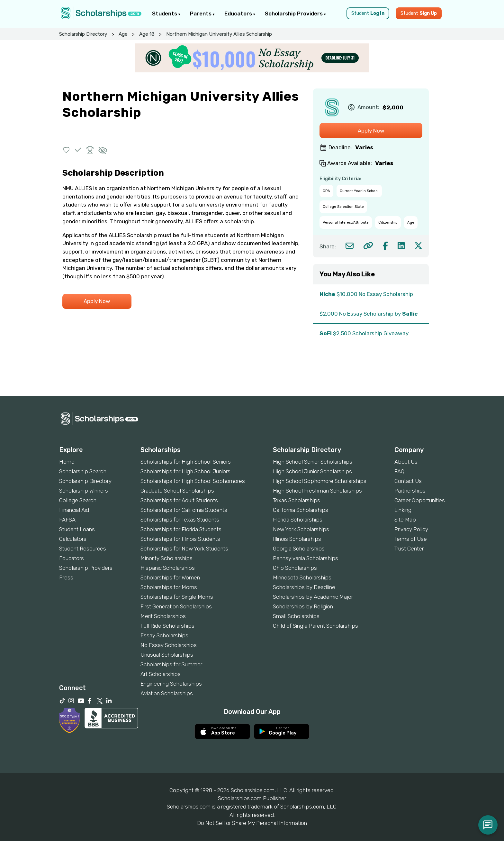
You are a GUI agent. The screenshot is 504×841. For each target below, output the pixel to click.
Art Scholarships (161, 674)
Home (67, 462)
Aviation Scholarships (167, 693)
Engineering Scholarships (171, 684)
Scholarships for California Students (184, 510)
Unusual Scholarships (167, 655)
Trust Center (409, 549)
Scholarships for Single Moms (177, 597)
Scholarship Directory (83, 34)
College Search (78, 500)
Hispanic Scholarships (168, 568)
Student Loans (77, 529)
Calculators (73, 539)
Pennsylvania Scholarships (306, 558)
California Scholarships (301, 510)
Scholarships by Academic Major (313, 597)
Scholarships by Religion (303, 606)
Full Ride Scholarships (167, 626)
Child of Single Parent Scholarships (315, 626)
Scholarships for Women (170, 578)
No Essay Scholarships (169, 645)
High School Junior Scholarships (312, 471)
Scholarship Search (83, 471)
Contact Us (408, 481)
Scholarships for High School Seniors (186, 462)
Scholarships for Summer (171, 664)
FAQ (399, 471)
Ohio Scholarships (295, 568)
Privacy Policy (411, 529)
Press (66, 578)
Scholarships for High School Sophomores (193, 481)
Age (123, 34)
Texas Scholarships (297, 500)
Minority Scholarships (166, 558)
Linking (403, 510)
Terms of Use (411, 539)
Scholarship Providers (295, 14)
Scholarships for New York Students (184, 549)
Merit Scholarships (163, 616)
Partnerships (410, 491)
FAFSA (67, 520)
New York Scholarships (301, 529)
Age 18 (147, 34)
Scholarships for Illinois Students (180, 539)
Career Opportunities (420, 500)
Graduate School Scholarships (177, 491)
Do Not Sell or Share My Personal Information (252, 823)
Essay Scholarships (164, 635)
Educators (240, 14)
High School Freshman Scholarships (317, 491)
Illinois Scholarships (297, 539)
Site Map (405, 520)
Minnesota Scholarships (302, 578)
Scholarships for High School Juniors (185, 471)
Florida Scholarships (298, 520)
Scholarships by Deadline (304, 587)
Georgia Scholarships (299, 549)
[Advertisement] (252, 374)
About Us (406, 462)
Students (166, 14)
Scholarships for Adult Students (179, 500)
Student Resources (83, 549)
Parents (202, 14)
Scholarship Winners (84, 491)
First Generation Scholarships (176, 606)
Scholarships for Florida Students (181, 529)
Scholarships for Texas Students (180, 520)
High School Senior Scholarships (313, 462)
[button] (66, 150)
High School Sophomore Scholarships (320, 481)
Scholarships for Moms (169, 587)
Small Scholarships (296, 616)
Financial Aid (74, 510)
